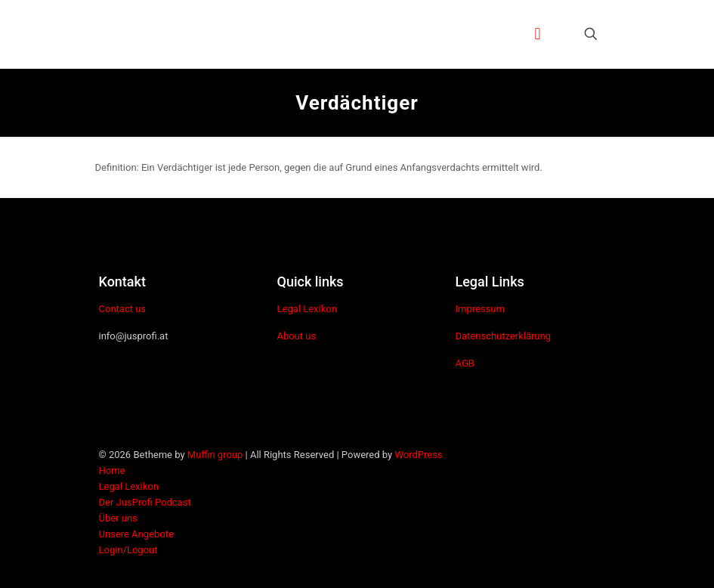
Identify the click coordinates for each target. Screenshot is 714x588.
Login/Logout (128, 550)
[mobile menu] (538, 34)
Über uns (118, 518)
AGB (464, 363)
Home (112, 470)
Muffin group (215, 455)
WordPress (418, 455)
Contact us (123, 309)
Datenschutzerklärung (503, 336)
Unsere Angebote (136, 534)
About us (296, 336)
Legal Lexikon (306, 309)
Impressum (479, 309)
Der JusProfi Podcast (145, 502)
